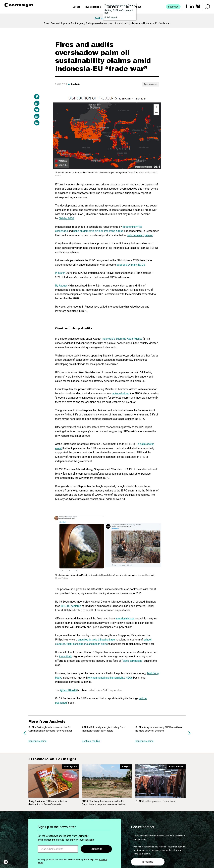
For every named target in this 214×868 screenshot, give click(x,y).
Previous (25, 733)
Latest (76, 7)
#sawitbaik (65, 656)
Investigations (93, 7)
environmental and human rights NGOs (110, 678)
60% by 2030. (67, 218)
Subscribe (173, 7)
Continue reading (37, 741)
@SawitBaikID (68, 690)
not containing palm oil (140, 235)
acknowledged (121, 393)
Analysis (76, 84)
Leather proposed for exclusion (156, 801)
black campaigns (132, 661)
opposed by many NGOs (131, 265)
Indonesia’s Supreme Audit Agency (122, 339)
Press (126, 7)
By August (61, 286)
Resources (112, 7)
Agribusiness (150, 84)
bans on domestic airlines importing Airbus (98, 231)
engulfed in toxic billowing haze (96, 640)
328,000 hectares (71, 606)
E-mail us (148, 862)
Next (189, 733)
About (138, 7)
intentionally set (125, 619)
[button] (7, 862)
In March (60, 273)
